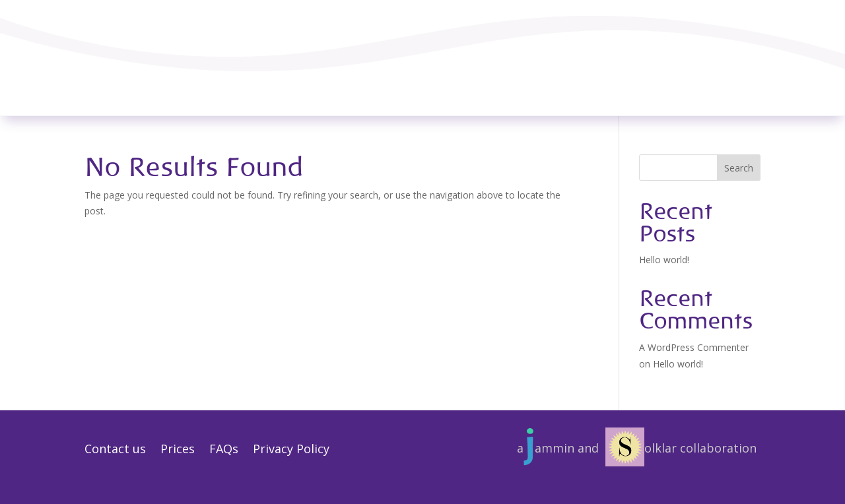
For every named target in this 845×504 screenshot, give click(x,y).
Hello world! (664, 260)
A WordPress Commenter (694, 347)
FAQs (224, 450)
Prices (178, 450)
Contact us (115, 450)
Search (739, 168)
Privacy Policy (291, 450)
